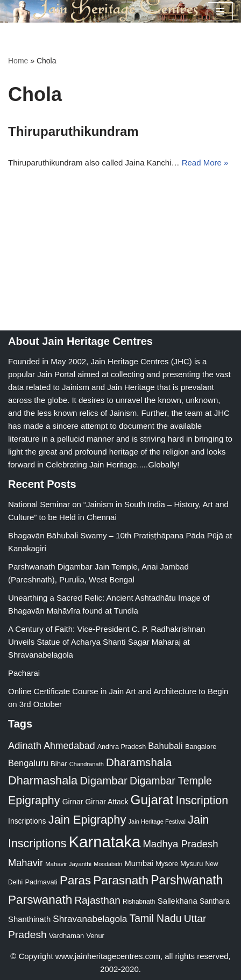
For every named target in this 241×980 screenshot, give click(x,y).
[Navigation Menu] (220, 11)
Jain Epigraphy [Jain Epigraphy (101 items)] (87, 820)
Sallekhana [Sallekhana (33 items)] (178, 901)
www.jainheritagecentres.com (108, 956)
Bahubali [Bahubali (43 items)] (165, 746)
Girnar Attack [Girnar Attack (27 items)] (107, 802)
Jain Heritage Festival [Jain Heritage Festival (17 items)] (157, 822)
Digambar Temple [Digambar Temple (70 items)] (171, 781)
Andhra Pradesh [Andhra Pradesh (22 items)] (122, 747)
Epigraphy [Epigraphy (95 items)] (34, 801)
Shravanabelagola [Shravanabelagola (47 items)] (90, 919)
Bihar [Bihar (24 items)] (59, 764)
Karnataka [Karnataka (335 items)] (105, 842)
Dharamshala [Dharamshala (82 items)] (139, 762)
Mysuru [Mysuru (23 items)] (192, 864)
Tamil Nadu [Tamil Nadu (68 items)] (155, 918)
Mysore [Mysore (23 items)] (167, 864)
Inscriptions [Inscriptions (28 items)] (27, 821)
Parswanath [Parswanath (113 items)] (40, 900)
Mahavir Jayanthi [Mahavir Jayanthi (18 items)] (68, 864)
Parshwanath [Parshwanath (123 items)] (187, 880)
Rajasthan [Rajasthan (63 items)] (97, 900)
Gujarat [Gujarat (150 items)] (152, 800)
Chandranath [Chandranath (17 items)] (87, 764)
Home (18, 61)
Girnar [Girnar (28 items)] (73, 802)
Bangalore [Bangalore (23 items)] (201, 747)
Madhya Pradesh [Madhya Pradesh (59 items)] (180, 844)
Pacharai (24, 673)
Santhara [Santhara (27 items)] (215, 901)
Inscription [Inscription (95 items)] (202, 801)
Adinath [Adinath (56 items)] (25, 745)
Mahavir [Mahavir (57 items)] (26, 863)
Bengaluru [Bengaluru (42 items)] (28, 763)
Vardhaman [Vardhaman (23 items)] (66, 936)
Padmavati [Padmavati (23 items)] (41, 882)
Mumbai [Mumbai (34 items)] (139, 863)
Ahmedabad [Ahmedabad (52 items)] (69, 746)
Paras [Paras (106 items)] (75, 880)
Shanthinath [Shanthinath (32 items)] (29, 919)
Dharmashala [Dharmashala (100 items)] (43, 780)
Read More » (205, 163)
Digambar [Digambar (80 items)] (104, 781)
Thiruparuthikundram (73, 131)
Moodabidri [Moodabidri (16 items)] (108, 864)
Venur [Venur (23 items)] (95, 936)
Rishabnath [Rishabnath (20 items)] (139, 902)
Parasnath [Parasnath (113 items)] (121, 880)
